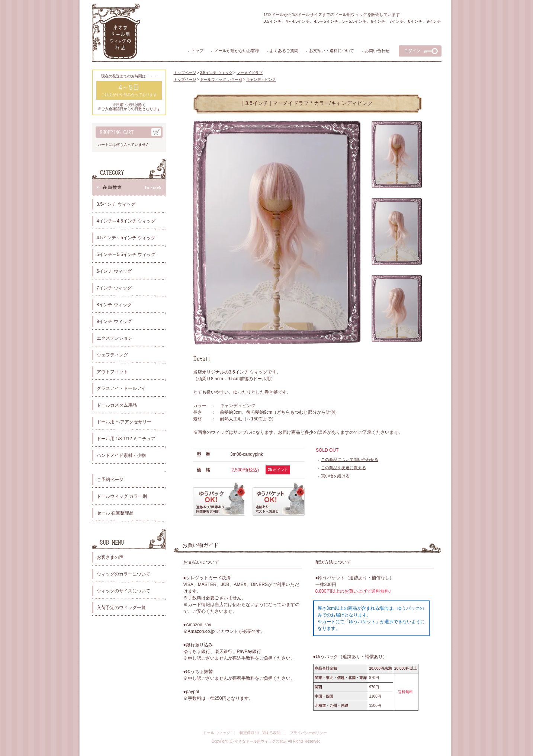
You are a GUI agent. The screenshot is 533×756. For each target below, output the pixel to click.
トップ (197, 51)
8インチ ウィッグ (114, 305)
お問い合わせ (377, 51)
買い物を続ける (335, 476)
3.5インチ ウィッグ (116, 204)
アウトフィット (112, 372)
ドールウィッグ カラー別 (122, 496)
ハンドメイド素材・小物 (121, 455)
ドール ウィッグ (217, 733)
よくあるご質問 (284, 51)
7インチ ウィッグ (114, 288)
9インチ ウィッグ (114, 321)
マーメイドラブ (250, 73)
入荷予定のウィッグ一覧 (121, 608)
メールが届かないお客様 (237, 51)
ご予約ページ (110, 480)
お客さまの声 (110, 557)
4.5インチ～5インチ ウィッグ (126, 238)
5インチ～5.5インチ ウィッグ (126, 254)
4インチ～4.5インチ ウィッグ (126, 221)
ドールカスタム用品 (117, 405)
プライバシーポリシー (308, 733)
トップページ (185, 73)
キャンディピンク (261, 79)
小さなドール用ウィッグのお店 (261, 741)
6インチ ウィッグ (114, 271)
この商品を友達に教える (343, 468)
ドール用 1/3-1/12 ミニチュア (126, 439)
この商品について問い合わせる (350, 459)
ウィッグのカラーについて (123, 574)
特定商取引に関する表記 (260, 733)
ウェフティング (112, 355)
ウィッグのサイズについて (123, 591)
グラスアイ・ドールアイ (121, 388)
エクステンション (115, 338)
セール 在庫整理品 (115, 513)
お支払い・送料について (332, 51)
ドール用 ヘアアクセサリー (124, 422)
